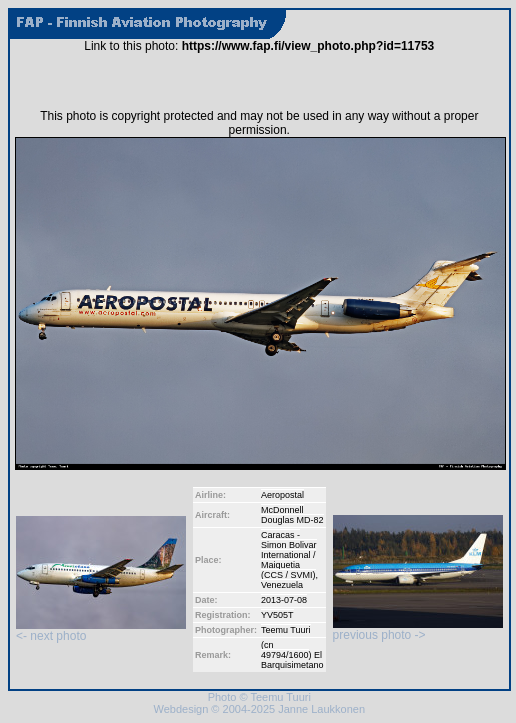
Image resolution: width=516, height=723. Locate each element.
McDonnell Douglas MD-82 (292, 515)
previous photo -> (418, 629)
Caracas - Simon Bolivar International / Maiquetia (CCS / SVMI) (289, 555)
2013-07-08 (284, 600)
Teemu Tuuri (286, 630)
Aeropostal (282, 495)
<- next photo (101, 630)
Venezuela (282, 585)
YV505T (277, 615)
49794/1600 (285, 655)
